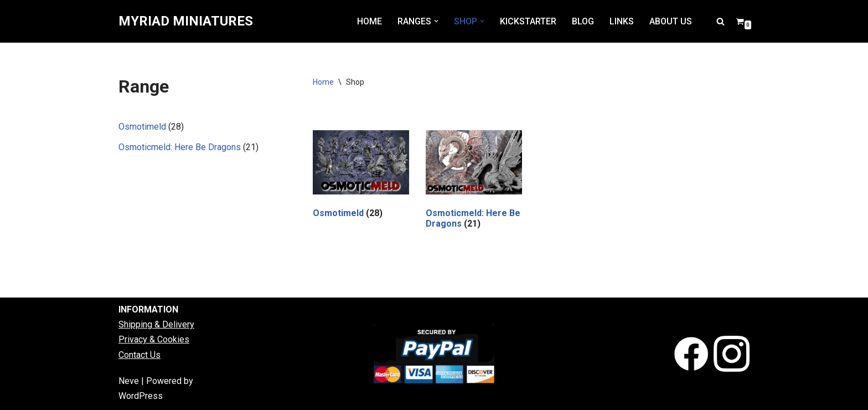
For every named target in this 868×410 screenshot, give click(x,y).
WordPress (141, 396)
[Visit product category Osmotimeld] (361, 176)
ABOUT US (671, 21)
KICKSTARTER (528, 21)
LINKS (622, 21)
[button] (436, 21)
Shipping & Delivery (156, 324)
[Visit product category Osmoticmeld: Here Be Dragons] (474, 182)
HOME (370, 21)
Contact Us (139, 355)
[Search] (720, 21)
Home (323, 82)
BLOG (583, 21)
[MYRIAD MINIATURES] (186, 21)
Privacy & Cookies (154, 339)
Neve (129, 381)
